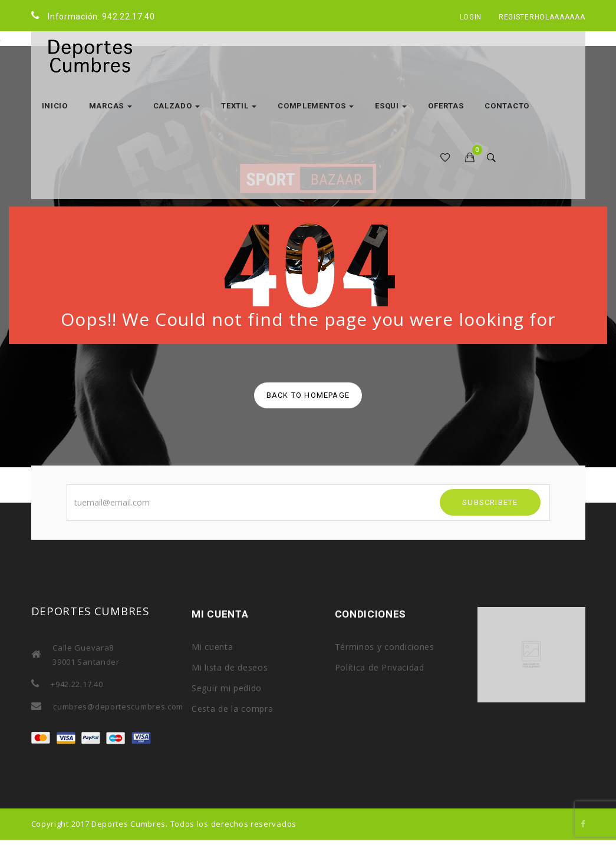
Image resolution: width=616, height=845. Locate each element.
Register (517, 17)
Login (471, 17)
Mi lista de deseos (230, 667)
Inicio (55, 106)
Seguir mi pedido (227, 688)
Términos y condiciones (385, 647)
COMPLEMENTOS (316, 106)
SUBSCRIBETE (490, 502)
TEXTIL (239, 106)
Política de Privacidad (380, 667)
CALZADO (177, 106)
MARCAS (111, 106)
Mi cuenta (212, 647)
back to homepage (308, 395)
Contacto (507, 106)
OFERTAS (446, 106)
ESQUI (391, 106)
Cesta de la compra (233, 709)
